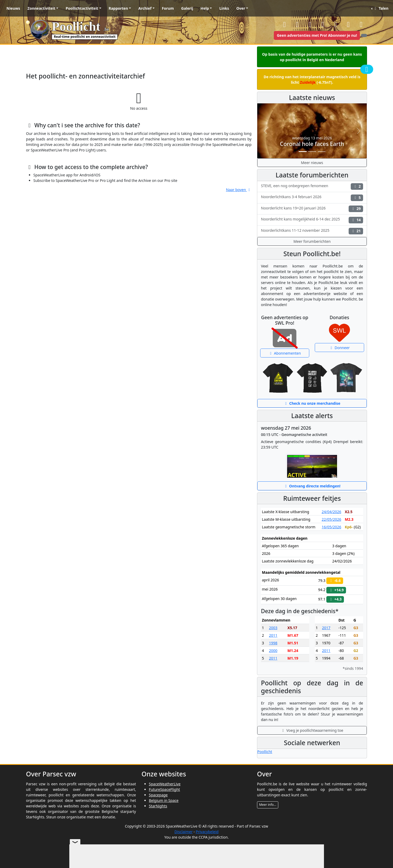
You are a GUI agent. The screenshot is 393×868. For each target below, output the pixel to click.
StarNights (158, 806)
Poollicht (265, 752)
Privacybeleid (207, 832)
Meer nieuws (312, 163)
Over (241, 8)
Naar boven (239, 190)
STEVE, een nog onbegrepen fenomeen (312, 186)
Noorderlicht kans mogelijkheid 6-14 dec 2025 (312, 220)
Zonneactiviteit (41, 8)
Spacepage (158, 795)
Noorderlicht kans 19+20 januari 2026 (312, 209)
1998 (273, 643)
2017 (326, 628)
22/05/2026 (331, 519)
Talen (381, 8)
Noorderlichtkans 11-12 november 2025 (312, 231)
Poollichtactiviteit (82, 8)
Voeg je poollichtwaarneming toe (312, 730)
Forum (168, 8)
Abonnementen (285, 353)
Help (205, 8)
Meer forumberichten (312, 241)
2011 (273, 635)
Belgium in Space (164, 800)
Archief (145, 8)
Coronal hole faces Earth (312, 144)
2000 (273, 651)
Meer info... (268, 805)
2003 (273, 628)
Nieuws (13, 8)
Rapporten (118, 8)
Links (224, 8)
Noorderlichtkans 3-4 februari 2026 (312, 198)
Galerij (187, 8)
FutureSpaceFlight (164, 789)
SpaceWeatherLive (165, 784)
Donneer (339, 348)
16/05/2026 (331, 527)
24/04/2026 (331, 512)
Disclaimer (184, 832)
